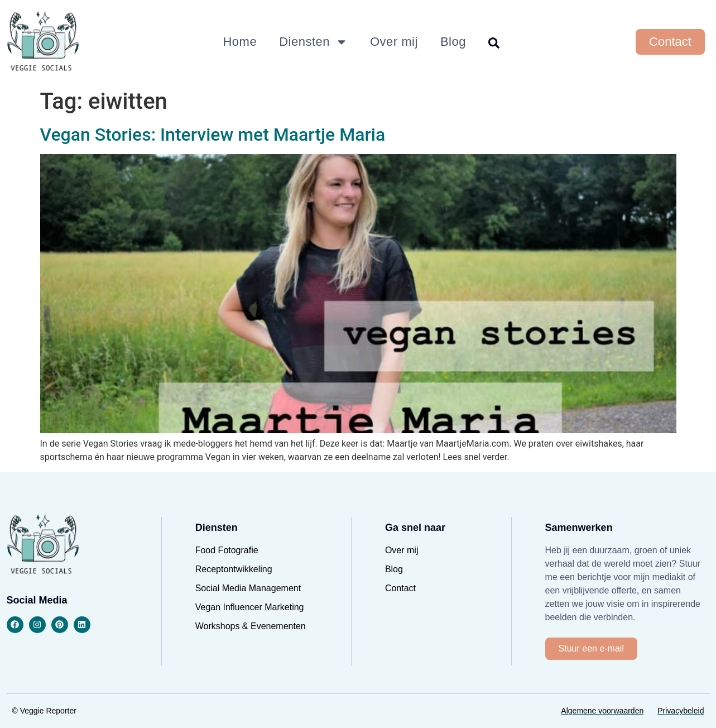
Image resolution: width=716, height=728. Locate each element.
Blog (453, 42)
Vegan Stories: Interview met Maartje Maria (213, 135)
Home (240, 42)
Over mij (394, 42)
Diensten (313, 42)
